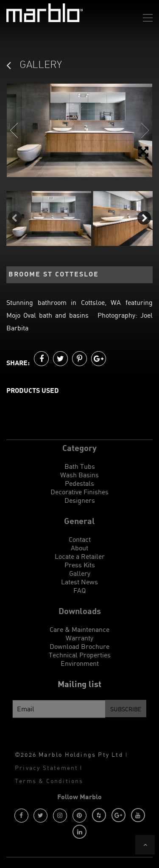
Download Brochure (79, 646)
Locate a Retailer (80, 556)
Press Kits (80, 565)
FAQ (79, 590)
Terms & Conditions (49, 781)
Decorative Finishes (79, 492)
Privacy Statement (46, 768)
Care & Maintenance (79, 629)
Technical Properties (80, 655)
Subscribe (126, 709)
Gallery (80, 573)
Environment (80, 663)
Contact (80, 539)
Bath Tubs (80, 466)
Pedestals (79, 483)
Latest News (79, 582)
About (79, 548)
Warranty (79, 638)
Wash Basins (79, 475)
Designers (80, 500)
